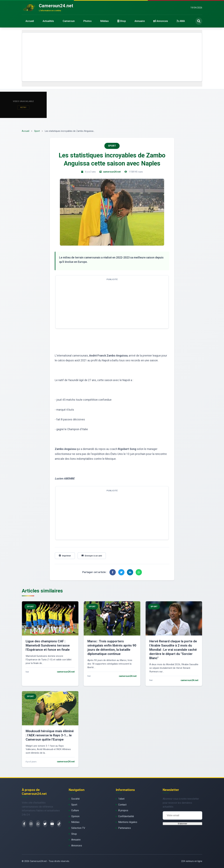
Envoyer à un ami (92, 556)
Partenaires (125, 828)
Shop (122, 21)
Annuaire (140, 21)
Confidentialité (126, 816)
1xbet (121, 799)
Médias (105, 21)
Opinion (75, 816)
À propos (123, 810)
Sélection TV (78, 828)
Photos (87, 21)
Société (75, 799)
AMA (181, 21)
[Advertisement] (112, 57)
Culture (75, 810)
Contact (122, 805)
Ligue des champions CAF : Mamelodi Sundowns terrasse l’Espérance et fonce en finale (48, 645)
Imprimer (65, 556)
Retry (23, 107)
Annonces (161, 21)
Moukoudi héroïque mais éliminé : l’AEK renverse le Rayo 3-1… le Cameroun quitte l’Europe (50, 735)
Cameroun (69, 21)
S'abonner (182, 824)
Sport (37, 131)
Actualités (48, 21)
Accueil (30, 21)
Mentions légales (128, 822)
